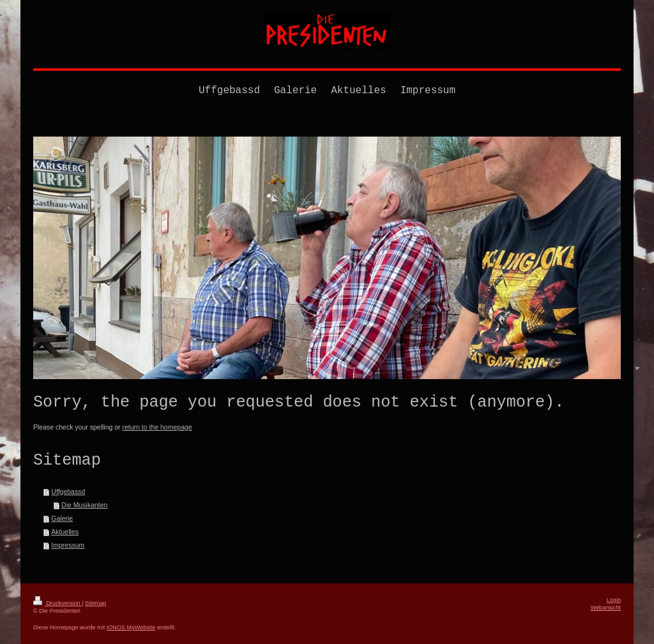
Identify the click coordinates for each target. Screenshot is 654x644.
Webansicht (606, 608)
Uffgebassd (68, 491)
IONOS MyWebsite (131, 627)
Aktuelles (65, 532)
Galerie (62, 518)
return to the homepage (157, 427)
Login (614, 600)
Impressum (68, 545)
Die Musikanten (84, 505)
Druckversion (57, 603)
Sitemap (95, 603)
